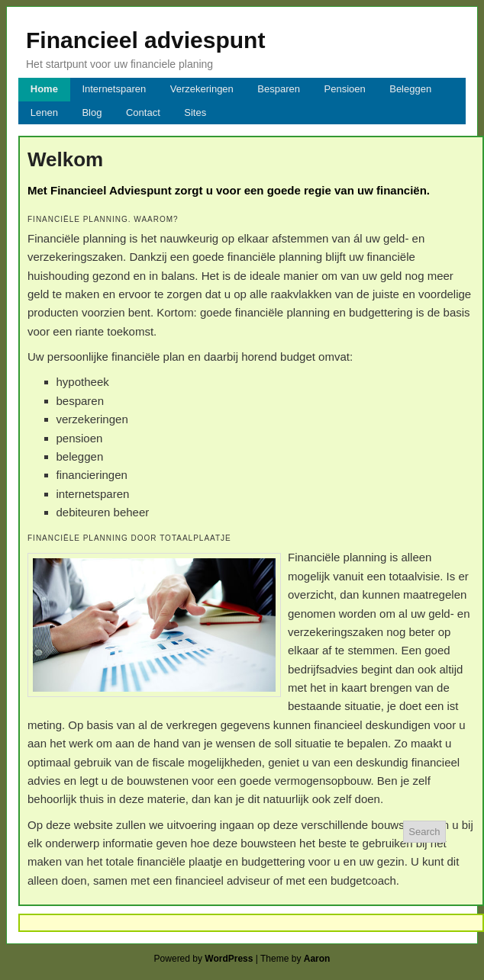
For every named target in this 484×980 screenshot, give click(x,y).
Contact (143, 112)
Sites (195, 112)
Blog (92, 112)
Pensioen (345, 89)
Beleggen (410, 89)
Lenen (44, 112)
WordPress (229, 959)
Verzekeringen (202, 89)
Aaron (317, 959)
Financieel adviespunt (145, 40)
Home (44, 89)
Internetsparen (114, 89)
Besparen (279, 89)
